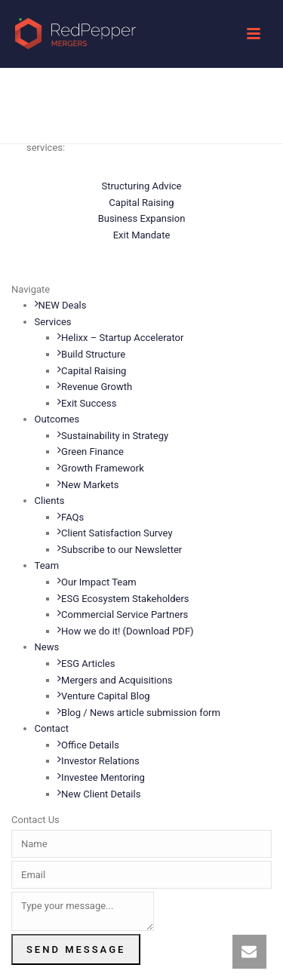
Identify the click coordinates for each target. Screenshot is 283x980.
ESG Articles (86, 664)
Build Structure (91, 354)
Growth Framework (101, 468)
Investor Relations (98, 761)
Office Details (88, 745)
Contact (52, 728)
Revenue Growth (95, 387)
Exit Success (87, 403)
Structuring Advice (141, 186)
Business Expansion (142, 218)
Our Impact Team (97, 582)
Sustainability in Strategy (113, 436)
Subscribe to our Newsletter (120, 550)
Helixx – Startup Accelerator (120, 338)
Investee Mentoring (101, 777)
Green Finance (91, 452)
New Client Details (99, 794)
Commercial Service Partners (123, 614)
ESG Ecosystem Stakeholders (123, 599)
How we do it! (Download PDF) (126, 631)
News (47, 647)
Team (47, 565)
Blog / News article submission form (139, 713)
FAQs (71, 517)
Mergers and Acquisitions (115, 680)
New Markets (88, 485)
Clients (50, 501)
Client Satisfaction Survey (115, 533)
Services (53, 322)
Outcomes (57, 419)
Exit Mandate (142, 235)
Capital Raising (141, 203)
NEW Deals (61, 305)
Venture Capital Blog (104, 696)
